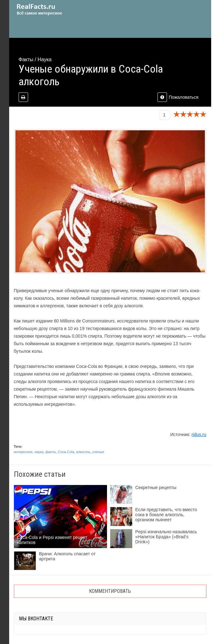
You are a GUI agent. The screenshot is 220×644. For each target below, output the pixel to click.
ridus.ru (199, 434)
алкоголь (83, 452)
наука (39, 452)
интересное (23, 452)
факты (51, 452)
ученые (98, 452)
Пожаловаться (178, 97)
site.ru (49, 9)
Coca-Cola (66, 452)
